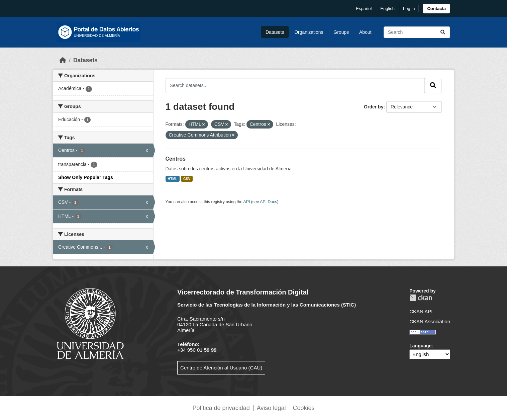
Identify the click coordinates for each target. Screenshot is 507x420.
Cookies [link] (303, 408)
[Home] (63, 60)
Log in (409, 9)
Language (420, 346)
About (365, 32)
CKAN (421, 298)
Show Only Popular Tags (86, 177)
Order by (374, 107)
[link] (436, 9)
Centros (176, 159)
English (387, 9)
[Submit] (443, 32)
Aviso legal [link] (271, 408)
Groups (341, 32)
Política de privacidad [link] (221, 408)
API (247, 202)
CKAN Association (430, 321)
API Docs (268, 202)
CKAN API (421, 311)
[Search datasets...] (417, 32)
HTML (172, 179)
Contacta (436, 9)
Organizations (309, 32)
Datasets (275, 32)
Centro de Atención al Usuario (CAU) (221, 368)
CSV (187, 179)
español (364, 9)
